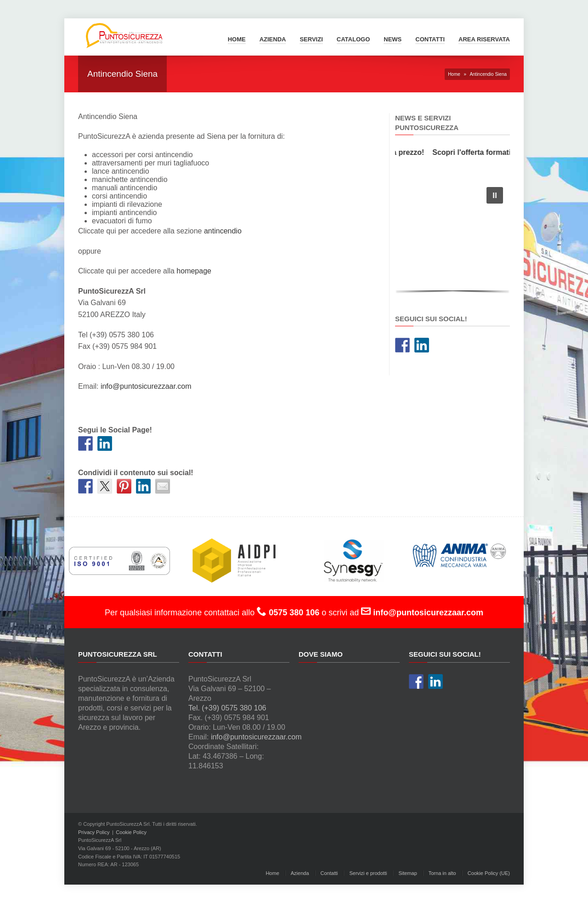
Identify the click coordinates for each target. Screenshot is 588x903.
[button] (495, 195)
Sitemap (407, 873)
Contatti (430, 39)
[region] (452, 238)
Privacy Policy (94, 832)
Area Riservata (484, 39)
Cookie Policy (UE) (489, 873)
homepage (194, 271)
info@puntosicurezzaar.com (146, 386)
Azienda (273, 39)
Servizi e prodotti (368, 873)
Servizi (311, 39)
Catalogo (353, 39)
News (393, 39)
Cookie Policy (131, 832)
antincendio (223, 231)
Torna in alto (442, 873)
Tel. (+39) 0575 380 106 (227, 708)
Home (237, 39)
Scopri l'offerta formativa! (481, 152)
